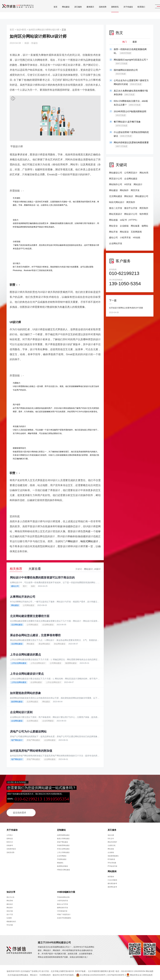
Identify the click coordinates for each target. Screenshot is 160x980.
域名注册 (111, 833)
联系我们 (134, 11)
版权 (33, 585)
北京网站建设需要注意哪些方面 (30, 615)
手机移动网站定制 (63, 896)
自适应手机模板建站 (64, 916)
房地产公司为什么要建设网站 (28, 730)
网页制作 (131, 202)
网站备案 (135, 226)
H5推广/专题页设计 (64, 913)
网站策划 (124, 232)
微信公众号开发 (62, 902)
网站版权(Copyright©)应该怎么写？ (131, 62)
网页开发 (135, 190)
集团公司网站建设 (63, 837)
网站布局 (144, 173)
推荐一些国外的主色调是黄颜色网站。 (130, 51)
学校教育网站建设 (63, 844)
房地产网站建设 (33, 739)
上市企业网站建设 (19, 662)
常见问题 (10, 923)
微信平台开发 (131, 208)
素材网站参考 (112, 885)
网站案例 (112, 870)
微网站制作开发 (62, 906)
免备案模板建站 (113, 854)
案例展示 (83, 11)
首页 (48, 11)
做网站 (145, 226)
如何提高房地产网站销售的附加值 (31, 749)
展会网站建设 (44, 643)
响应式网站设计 (89, 540)
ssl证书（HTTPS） (129, 220)
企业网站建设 (48, 623)
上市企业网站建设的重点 (25, 653)
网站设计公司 (131, 214)
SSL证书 (111, 837)
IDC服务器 (111, 858)
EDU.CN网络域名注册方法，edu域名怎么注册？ (131, 103)
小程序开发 (125, 238)
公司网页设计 (131, 173)
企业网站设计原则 (21, 711)
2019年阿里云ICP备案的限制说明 (130, 113)
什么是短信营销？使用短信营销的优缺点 (131, 134)
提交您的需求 (20, 811)
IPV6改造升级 (112, 865)
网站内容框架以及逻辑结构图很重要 (131, 144)
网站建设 (58, 11)
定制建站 (61, 828)
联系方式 (10, 840)
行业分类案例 (112, 878)
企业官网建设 (48, 719)
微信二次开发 (116, 208)
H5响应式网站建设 (64, 868)
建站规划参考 (112, 882)
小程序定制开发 (62, 899)
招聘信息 (10, 837)
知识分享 (11, 890)
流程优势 (95, 11)
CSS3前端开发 (62, 909)
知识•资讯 (21, 30)
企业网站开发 (116, 243)
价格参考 (10, 844)
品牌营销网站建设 (63, 833)
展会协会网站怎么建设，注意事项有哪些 (35, 634)
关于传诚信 (121, 11)
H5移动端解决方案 (66, 890)
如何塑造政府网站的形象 (25, 692)
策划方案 (10, 909)
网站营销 (10, 899)
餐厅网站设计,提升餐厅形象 (127, 124)
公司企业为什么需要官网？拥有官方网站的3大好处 (131, 82)
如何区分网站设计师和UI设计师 (44, 30)
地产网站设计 (17, 739)
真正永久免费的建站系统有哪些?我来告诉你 (131, 93)
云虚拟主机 (112, 844)
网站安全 (113, 226)
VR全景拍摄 (112, 861)
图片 (25, 585)
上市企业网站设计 (38, 662)
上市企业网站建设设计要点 (27, 672)
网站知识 (129, 196)
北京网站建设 (17, 623)
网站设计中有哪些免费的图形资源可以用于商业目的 (42, 576)
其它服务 (71, 11)
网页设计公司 (116, 179)
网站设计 (73, 540)
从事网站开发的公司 (23, 596)
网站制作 (124, 190)
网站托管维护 (112, 840)
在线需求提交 (11, 847)
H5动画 (137, 238)
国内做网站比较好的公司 (126, 72)
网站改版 (113, 220)
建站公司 (15, 585)
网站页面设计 (116, 214)
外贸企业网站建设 (63, 847)
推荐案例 (111, 875)
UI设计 (97, 568)
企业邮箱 (124, 226)
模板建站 (60, 861)
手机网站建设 (62, 858)
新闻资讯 (107, 11)
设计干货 (10, 913)
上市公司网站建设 (63, 851)
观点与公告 (10, 896)
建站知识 (10, 902)
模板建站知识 (11, 920)
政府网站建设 (17, 700)
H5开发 (128, 184)
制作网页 (144, 214)
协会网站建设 (60, 643)
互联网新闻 (136, 232)
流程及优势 (10, 851)
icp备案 (9, 916)
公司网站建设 (29, 604)
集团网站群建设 (62, 865)
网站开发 (113, 232)
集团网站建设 (71, 662)
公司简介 (10, 833)
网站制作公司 (116, 184)
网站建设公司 (116, 173)
